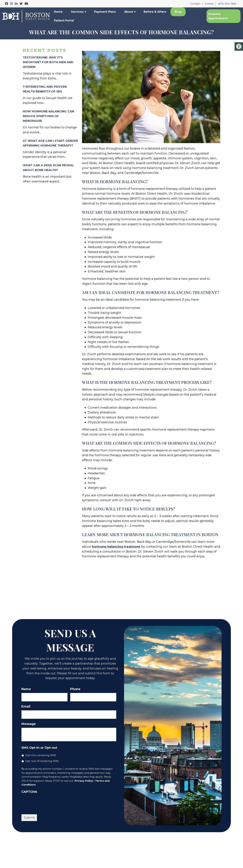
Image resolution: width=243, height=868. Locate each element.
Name (28, 689)
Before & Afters (155, 12)
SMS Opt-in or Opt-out (39, 748)
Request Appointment (218, 16)
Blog (178, 12)
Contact (195, 4)
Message (30, 724)
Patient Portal (64, 21)
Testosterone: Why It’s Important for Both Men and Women (48, 62)
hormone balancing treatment (116, 547)
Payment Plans (105, 12)
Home (58, 12)
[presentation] (47, 802)
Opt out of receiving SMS (42, 761)
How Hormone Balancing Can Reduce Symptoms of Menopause (48, 116)
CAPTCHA (29, 792)
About (129, 12)
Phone (77, 689)
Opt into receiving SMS (41, 755)
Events (209, 4)
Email (27, 706)
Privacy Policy (84, 781)
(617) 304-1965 (227, 4)
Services (77, 12)
